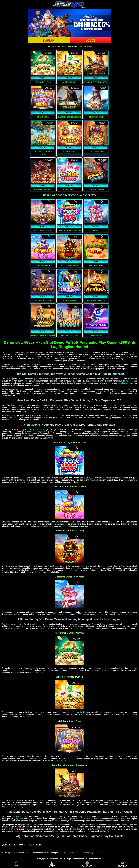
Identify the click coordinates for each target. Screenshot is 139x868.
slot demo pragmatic (37, 432)
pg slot (79, 712)
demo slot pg (113, 405)
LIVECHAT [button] (122, 864)
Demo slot (6, 352)
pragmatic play (22, 817)
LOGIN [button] (90, 40)
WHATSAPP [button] (87, 864)
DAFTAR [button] (49, 40)
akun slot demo (128, 383)
